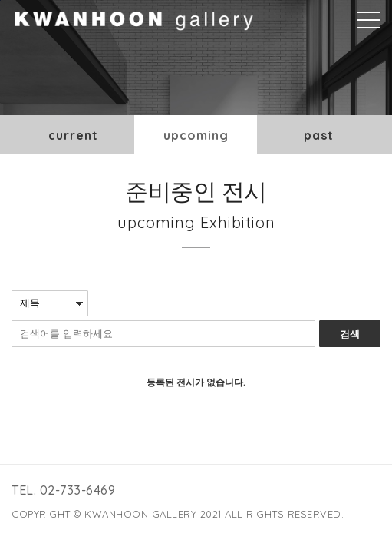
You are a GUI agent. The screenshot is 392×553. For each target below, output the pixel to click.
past (319, 135)
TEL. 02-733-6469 (63, 490)
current (73, 135)
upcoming (196, 135)
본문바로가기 (0, 0)
